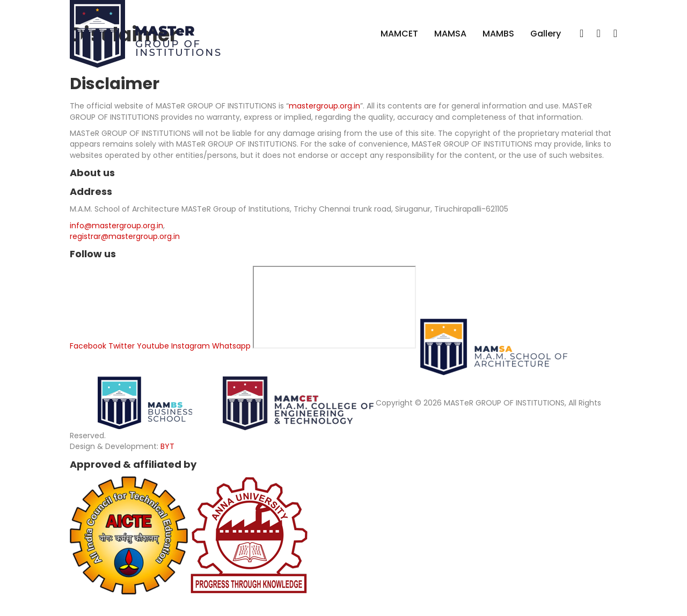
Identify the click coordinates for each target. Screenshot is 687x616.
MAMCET (399, 34)
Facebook (88, 346)
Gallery (546, 34)
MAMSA (450, 34)
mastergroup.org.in (324, 106)
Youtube (153, 346)
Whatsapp (231, 346)
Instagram (191, 346)
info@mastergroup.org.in (116, 226)
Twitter (122, 346)
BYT (167, 446)
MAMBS (498, 34)
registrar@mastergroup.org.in (125, 236)
